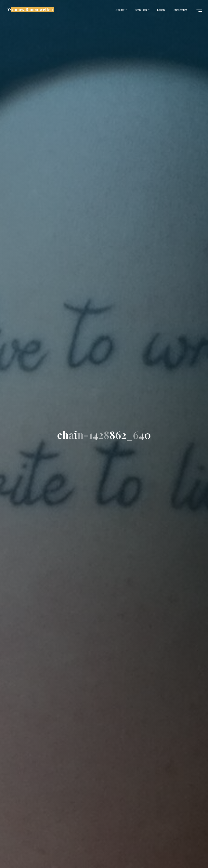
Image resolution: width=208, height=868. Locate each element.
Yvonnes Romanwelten (30, 10)
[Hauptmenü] (198, 10)
